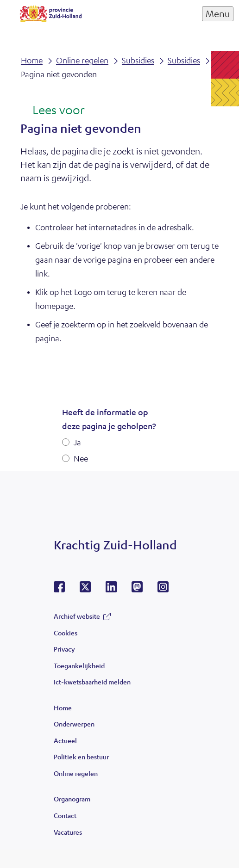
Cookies (66, 633)
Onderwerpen (74, 724)
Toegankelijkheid (79, 665)
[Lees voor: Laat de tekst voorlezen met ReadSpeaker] (53, 111)
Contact (65, 815)
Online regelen (76, 773)
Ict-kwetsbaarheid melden (92, 682)
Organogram (72, 799)
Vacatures (68, 832)
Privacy (64, 649)
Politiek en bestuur (81, 757)
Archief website (77, 616)
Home (63, 708)
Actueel (65, 740)
